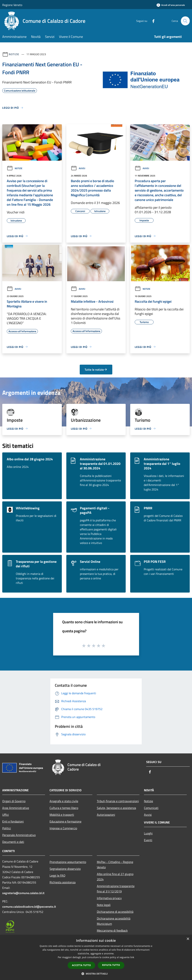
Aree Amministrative (16, 808)
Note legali (104, 905)
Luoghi (148, 833)
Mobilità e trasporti (62, 815)
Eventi (148, 840)
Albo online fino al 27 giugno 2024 (115, 877)
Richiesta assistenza (63, 882)
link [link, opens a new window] (132, 957)
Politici (7, 828)
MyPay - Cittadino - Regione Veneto (115, 865)
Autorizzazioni (106, 815)
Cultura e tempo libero (64, 808)
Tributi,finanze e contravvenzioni (118, 801)
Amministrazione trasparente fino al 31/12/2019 (116, 889)
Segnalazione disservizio (65, 869)
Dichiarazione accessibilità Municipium (114, 921)
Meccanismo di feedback (112, 930)
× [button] (188, 939)
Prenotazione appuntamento (68, 862)
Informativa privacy (109, 898)
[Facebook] (152, 21)
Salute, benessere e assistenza (116, 808)
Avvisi (78, 168)
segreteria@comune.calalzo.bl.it (23, 893)
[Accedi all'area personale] (171, 5)
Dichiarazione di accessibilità (115, 912)
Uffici (6, 815)
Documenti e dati (13, 842)
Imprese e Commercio (63, 828)
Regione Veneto (12, 5)
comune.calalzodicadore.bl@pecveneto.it (29, 907)
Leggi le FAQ (57, 875)
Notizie (14, 54)
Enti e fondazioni (13, 821)
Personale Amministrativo (19, 835)
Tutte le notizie (96, 370)
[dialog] (96, 957)
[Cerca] (185, 21)
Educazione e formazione (65, 821)
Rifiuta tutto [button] (111, 965)
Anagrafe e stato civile (64, 801)
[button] (96, 974)
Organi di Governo (14, 801)
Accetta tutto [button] (81, 965)
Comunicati (151, 808)
